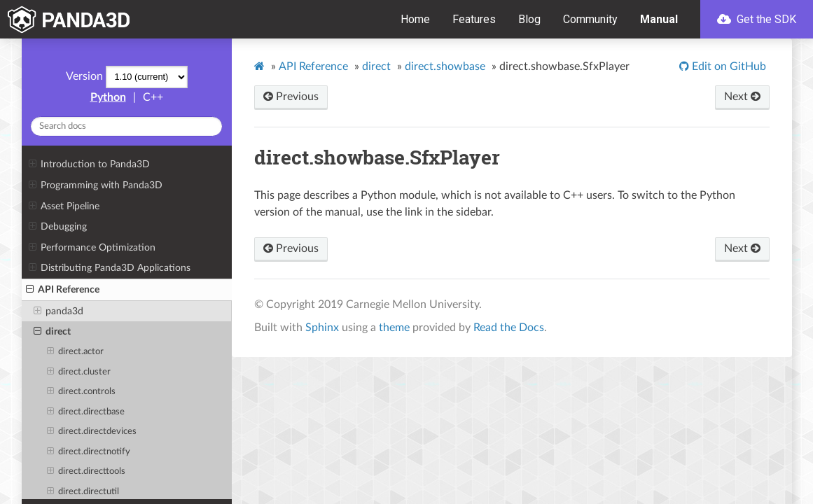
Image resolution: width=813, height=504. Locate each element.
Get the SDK (757, 19)
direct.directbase (86, 412)
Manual (659, 19)
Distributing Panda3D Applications (110, 268)
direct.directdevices (92, 432)
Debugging (58, 227)
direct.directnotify (89, 452)
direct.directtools (86, 472)
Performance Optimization (92, 248)
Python (108, 97)
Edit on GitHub (728, 66)
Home (415, 19)
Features (474, 19)
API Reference (63, 290)
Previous (291, 97)
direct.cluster (79, 372)
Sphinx (322, 328)
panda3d (58, 311)
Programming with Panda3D (96, 185)
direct (52, 332)
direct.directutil (83, 492)
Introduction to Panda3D (89, 164)
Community (590, 19)
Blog (529, 19)
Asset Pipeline (64, 206)
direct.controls (81, 392)
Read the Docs (509, 328)
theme (394, 328)
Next (742, 97)
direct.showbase (445, 66)
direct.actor (75, 352)
